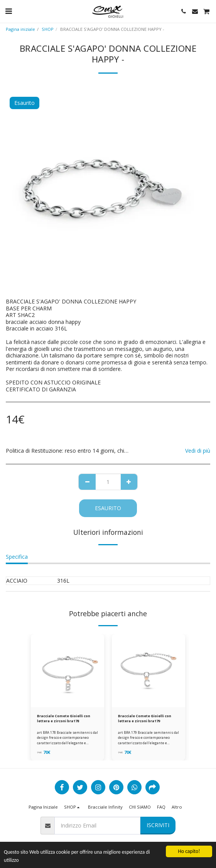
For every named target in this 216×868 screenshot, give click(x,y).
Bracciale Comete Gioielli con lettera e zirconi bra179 (145, 718)
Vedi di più (198, 451)
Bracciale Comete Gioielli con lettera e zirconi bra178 (64, 718)
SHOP (48, 29)
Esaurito (108, 508)
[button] (8, 11)
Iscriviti (158, 825)
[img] (67, 671)
